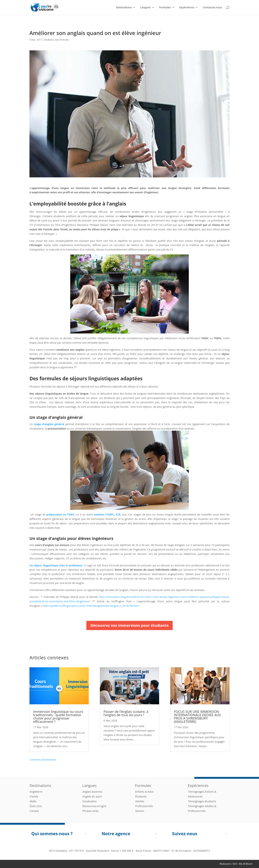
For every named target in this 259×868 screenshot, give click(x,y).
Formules (165, 8)
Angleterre (36, 792)
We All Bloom (246, 864)
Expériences (187, 8)
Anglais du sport (92, 796)
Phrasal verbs (91, 811)
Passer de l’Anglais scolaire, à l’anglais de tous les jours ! (126, 713)
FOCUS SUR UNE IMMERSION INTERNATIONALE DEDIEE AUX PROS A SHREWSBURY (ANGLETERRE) (197, 717)
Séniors (140, 811)
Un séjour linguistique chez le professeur (56, 565)
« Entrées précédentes (43, 760)
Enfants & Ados (144, 792)
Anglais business (92, 792)
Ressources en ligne (94, 806)
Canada (34, 811)
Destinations (124, 8)
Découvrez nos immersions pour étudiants (129, 625)
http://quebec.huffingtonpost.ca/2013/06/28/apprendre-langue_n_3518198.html (91, 606)
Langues (145, 8)
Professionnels (144, 806)
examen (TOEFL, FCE (107, 514)
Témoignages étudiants (202, 801)
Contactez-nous (212, 8)
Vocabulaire (90, 801)
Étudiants (49, 40)
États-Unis (36, 806)
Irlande (34, 796)
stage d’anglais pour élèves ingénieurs (75, 538)
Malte (33, 801)
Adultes (140, 801)
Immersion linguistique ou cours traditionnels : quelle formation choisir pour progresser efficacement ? (58, 717)
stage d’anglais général (49, 424)
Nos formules (62, 40)
